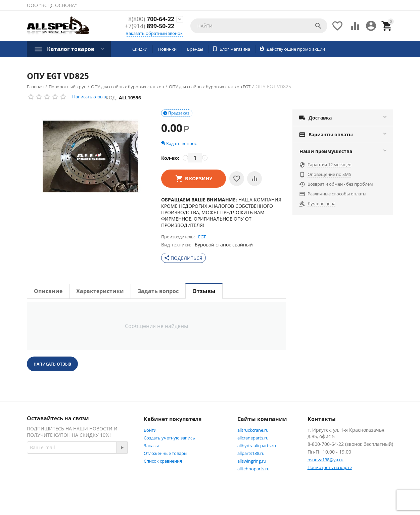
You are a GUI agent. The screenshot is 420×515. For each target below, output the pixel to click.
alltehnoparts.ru (253, 469)
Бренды (195, 49)
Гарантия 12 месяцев (329, 165)
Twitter (78, 483)
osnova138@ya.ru (325, 460)
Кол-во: (170, 158)
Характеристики (100, 291)
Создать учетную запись (169, 438)
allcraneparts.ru (253, 438)
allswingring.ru (252, 461)
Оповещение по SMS (329, 174)
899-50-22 (150, 27)
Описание (48, 291)
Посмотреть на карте (330, 467)
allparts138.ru (251, 453)
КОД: (111, 98)
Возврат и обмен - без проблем (340, 184)
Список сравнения (163, 461)
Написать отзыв (89, 97)
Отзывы (204, 291)
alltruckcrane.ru (253, 430)
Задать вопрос (179, 143)
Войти (150, 430)
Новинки (167, 49)
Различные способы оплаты (337, 194)
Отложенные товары (166, 453)
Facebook (44, 483)
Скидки (140, 49)
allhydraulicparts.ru (257, 446)
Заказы (151, 446)
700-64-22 (151, 19)
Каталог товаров (71, 49)
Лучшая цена (321, 203)
